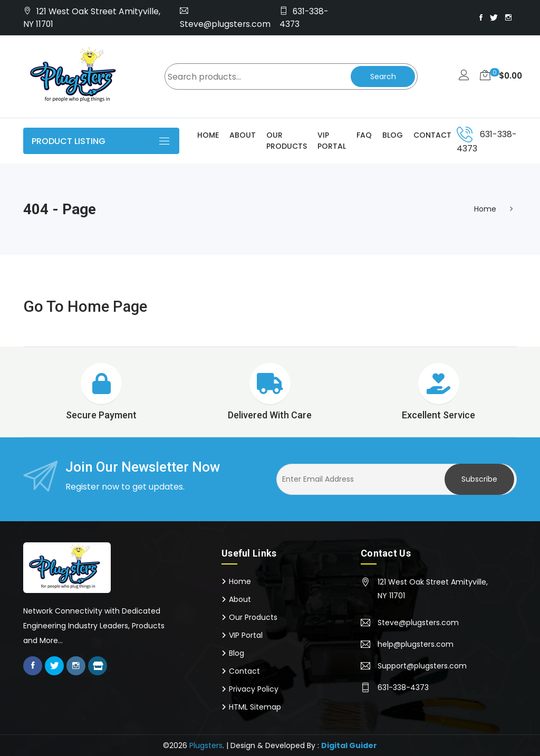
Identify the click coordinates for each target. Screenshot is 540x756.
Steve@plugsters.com (225, 24)
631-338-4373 (403, 687)
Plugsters (206, 745)
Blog (393, 135)
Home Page (108, 306)
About (243, 135)
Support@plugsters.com (422, 666)
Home (208, 135)
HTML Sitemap (255, 707)
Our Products (287, 141)
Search (382, 76)
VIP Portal (332, 141)
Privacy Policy (254, 689)
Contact (432, 135)
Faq (364, 135)
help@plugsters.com (416, 644)
